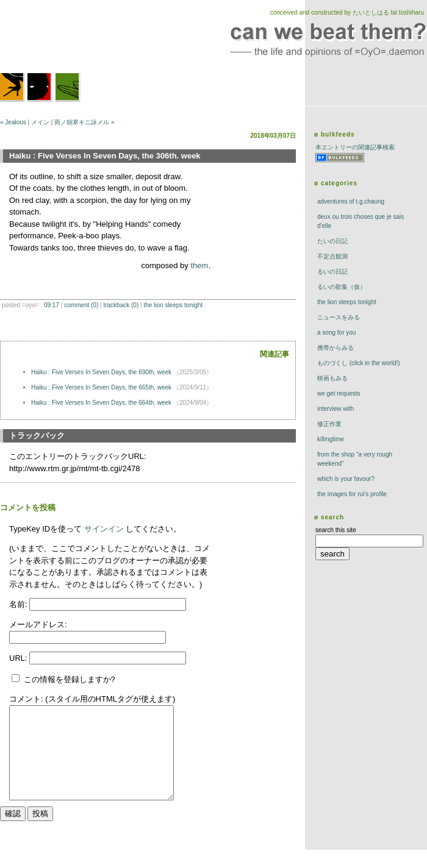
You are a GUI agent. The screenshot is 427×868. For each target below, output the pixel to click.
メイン (40, 122)
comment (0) (81, 305)
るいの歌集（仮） (342, 287)
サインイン (104, 529)
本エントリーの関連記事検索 (355, 147)
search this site (336, 530)
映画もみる (332, 378)
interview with (335, 409)
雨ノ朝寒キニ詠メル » (84, 122)
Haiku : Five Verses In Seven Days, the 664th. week (102, 403)
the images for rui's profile (352, 494)
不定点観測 (332, 256)
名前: (19, 604)
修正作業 (329, 424)
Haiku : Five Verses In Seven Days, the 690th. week (102, 372)
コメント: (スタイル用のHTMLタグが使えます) (92, 699)
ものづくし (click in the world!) (359, 363)
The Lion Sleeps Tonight (173, 305)
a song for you (336, 333)
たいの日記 (332, 241)
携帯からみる (335, 348)
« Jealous (13, 122)
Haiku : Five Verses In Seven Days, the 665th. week (102, 387)
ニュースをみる (339, 317)
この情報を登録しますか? (63, 679)
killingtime (331, 439)
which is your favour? (346, 479)
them (199, 265)
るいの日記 (332, 272)
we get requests (339, 393)
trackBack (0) (121, 305)
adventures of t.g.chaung (351, 201)
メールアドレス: (38, 624)
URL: (19, 658)
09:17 (52, 305)
